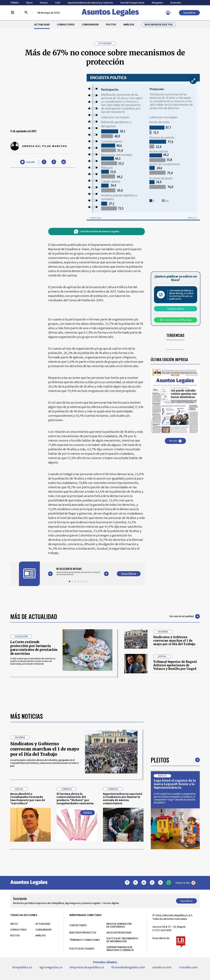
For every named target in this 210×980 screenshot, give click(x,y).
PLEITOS (111, 25)
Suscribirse (189, 13)
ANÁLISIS (129, 25)
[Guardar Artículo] (27, 162)
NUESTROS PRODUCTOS (83, 933)
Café (58, 3)
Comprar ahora (176, 309)
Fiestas (44, 3)
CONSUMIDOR (90, 25)
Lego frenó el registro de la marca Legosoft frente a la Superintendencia (175, 784)
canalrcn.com (162, 967)
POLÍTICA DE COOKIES (82, 949)
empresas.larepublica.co (87, 967)
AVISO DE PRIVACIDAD (119, 933)
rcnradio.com (188, 967)
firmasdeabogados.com (128, 967)
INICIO (14, 924)
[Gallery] (78, 571)
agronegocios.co (51, 967)
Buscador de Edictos (159, 25)
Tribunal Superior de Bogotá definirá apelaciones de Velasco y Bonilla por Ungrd (175, 665)
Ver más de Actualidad (185, 616)
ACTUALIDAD (42, 25)
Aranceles (176, 3)
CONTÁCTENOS (78, 925)
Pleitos (160, 760)
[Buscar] (26, 13)
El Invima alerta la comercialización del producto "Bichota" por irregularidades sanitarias (75, 799)
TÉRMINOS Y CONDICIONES (85, 940)
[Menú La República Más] (13, 13)
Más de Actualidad (34, 616)
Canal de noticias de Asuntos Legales (97, 231)
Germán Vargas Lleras (132, 3)
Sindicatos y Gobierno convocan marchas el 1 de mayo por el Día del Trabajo (174, 641)
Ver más (175, 441)
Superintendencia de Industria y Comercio (90, 3)
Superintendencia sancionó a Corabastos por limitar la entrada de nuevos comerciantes (123, 799)
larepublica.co (22, 967)
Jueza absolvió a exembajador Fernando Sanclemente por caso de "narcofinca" (28, 799)
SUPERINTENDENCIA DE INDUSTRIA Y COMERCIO (120, 949)
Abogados (157, 3)
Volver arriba (185, 883)
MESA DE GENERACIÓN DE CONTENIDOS (119, 925)
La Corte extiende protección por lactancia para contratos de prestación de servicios (34, 648)
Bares (29, 3)
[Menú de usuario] (168, 13)
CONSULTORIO (66, 25)
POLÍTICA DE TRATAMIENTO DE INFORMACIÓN (122, 940)
